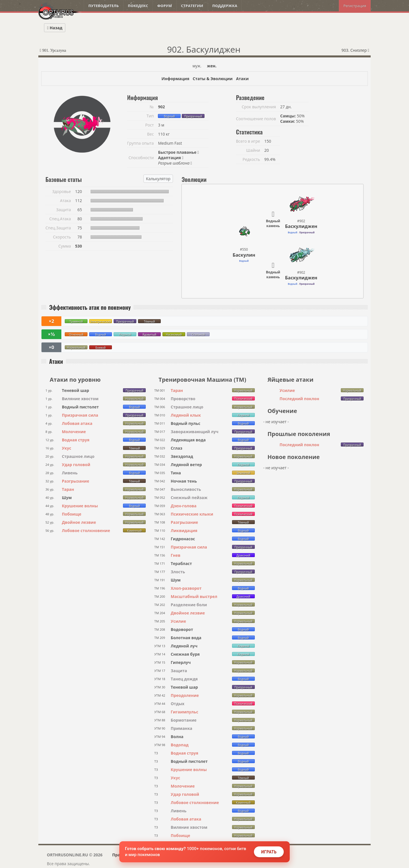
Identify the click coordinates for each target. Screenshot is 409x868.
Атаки (242, 79)
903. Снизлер (355, 50)
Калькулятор (158, 179)
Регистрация (355, 6)
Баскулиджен (301, 226)
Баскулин (244, 255)
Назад (55, 28)
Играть (269, 852)
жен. (212, 66)
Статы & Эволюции (212, 79)
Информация (175, 79)
